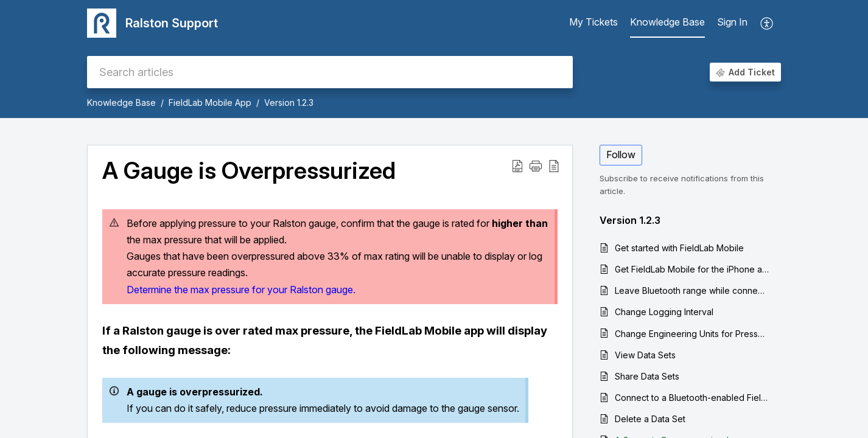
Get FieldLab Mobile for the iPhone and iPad (692, 269)
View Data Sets (645, 355)
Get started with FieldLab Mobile (679, 248)
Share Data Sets (647, 376)
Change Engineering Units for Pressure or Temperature (692, 334)
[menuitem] (732, 23)
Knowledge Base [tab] (667, 22)
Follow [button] (621, 155)
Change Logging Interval (664, 312)
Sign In (732, 22)
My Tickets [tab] (593, 22)
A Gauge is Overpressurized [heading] (249, 171)
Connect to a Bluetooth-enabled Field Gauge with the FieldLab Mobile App (692, 398)
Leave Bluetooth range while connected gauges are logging (692, 290)
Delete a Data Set (650, 419)
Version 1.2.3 (289, 103)
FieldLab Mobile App (210, 103)
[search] (330, 72)
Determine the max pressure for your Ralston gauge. (241, 290)
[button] (767, 23)
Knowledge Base (121, 103)
